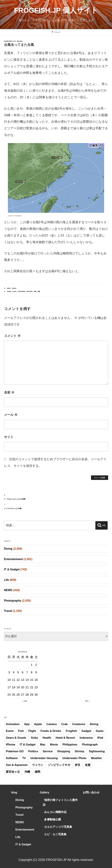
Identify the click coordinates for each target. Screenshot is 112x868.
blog (14, 792)
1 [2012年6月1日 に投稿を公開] (32, 665)
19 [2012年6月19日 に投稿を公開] (18, 687)
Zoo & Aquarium (17, 765)
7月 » (87, 701)
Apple (38, 724)
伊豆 (78, 765)
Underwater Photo (74, 758)
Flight (14, 291)
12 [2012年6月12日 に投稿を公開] (18, 680)
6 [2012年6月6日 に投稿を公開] (22, 672)
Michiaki (20, 41)
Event (10, 731)
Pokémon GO (15, 751)
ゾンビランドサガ (59, 765)
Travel (14, 288)
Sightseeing (97, 751)
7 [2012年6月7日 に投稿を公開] (27, 672)
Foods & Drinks (51, 731)
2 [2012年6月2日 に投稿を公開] (36, 665)
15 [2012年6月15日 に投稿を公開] (32, 680)
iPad (100, 738)
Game (100, 731)
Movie (54, 745)
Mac (43, 745)
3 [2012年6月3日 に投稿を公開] (9, 672)
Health (47, 738)
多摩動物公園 (52, 819)
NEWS (9, 288)
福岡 (37, 772)
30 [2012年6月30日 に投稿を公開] (36, 695)
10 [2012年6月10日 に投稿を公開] (9, 680)
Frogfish (71, 731)
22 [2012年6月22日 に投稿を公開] (32, 687)
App (27, 724)
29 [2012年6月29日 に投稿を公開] (32, 695)
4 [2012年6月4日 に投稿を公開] (14, 672)
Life (6, 580)
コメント (12, 336)
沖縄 (39, 291)
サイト (9, 437)
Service (48, 751)
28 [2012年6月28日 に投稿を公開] (27, 695)
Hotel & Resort (65, 738)
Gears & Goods (16, 738)
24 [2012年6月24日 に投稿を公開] (9, 695)
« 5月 (25, 701)
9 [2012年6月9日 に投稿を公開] (36, 672)
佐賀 (88, 765)
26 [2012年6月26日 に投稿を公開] (18, 695)
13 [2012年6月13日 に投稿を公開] (23, 680)
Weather (30, 291)
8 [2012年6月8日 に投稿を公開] (32, 672)
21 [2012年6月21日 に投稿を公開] (27, 687)
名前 (9, 392)
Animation (13, 724)
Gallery (45, 792)
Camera (52, 724)
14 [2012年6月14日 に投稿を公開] (27, 680)
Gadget (86, 731)
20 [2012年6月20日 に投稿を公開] (23, 687)
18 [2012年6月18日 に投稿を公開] (14, 687)
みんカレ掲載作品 (55, 812)
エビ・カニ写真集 (55, 834)
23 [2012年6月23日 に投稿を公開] (36, 687)
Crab (64, 724)
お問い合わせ (91, 792)
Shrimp (79, 751)
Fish (21, 731)
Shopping (64, 751)
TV (24, 758)
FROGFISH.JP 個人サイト (56, 10)
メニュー (56, 32)
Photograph (90, 745)
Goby (34, 738)
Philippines (22, 291)
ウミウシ (38, 765)
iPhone (11, 745)
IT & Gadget (12, 569)
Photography (13, 601)
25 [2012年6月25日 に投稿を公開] (14, 695)
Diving (9, 291)
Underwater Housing (44, 758)
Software (12, 758)
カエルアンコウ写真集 (58, 827)
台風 (35, 291)
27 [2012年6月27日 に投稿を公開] (23, 695)
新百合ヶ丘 (13, 772)
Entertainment (13, 559)
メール (11, 415)
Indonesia (86, 738)
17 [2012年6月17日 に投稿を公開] (9, 687)
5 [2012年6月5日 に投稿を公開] (18, 672)
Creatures (79, 724)
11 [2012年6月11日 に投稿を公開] (14, 680)
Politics (33, 751)
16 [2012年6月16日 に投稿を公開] (36, 680)
